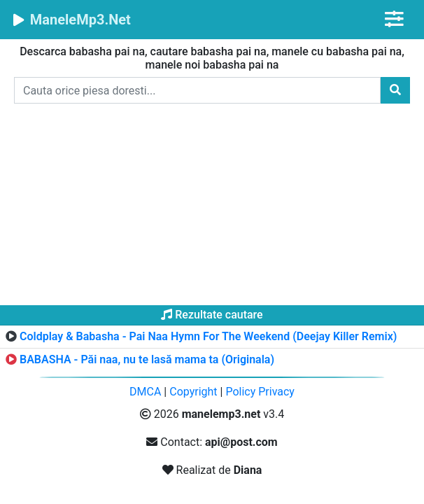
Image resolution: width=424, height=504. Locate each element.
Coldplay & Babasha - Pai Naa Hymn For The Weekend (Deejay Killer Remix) (208, 336)
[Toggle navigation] (394, 19)
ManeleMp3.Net (71, 20)
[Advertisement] (212, 207)
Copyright (193, 392)
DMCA (145, 392)
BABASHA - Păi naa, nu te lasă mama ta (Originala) (147, 359)
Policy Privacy (260, 392)
